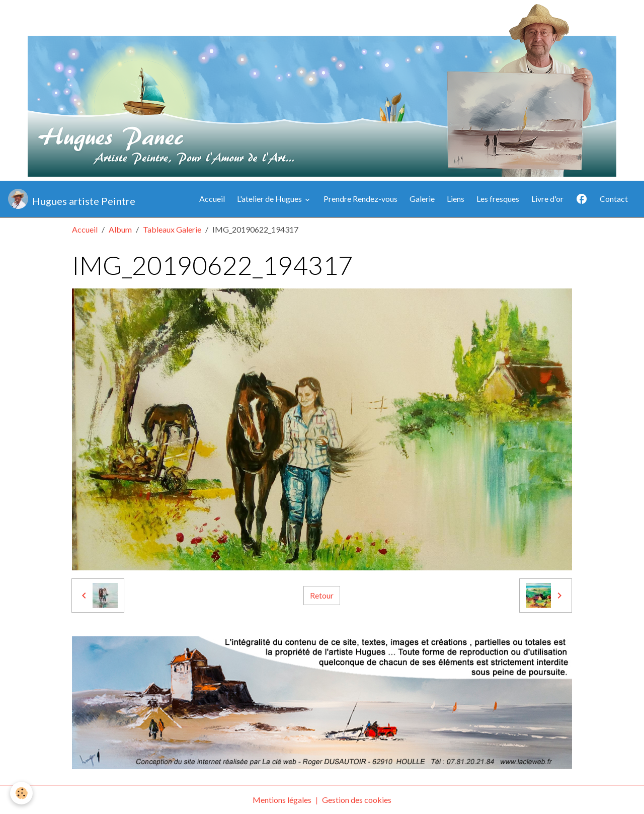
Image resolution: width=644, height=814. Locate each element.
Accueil (212, 199)
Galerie (422, 199)
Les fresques (498, 199)
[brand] (72, 199)
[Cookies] (21, 793)
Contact (614, 199)
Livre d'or (547, 199)
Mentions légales (282, 800)
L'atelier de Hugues (270, 199)
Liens (456, 199)
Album (120, 229)
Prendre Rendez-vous (360, 199)
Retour (322, 595)
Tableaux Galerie (172, 229)
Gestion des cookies (357, 800)
